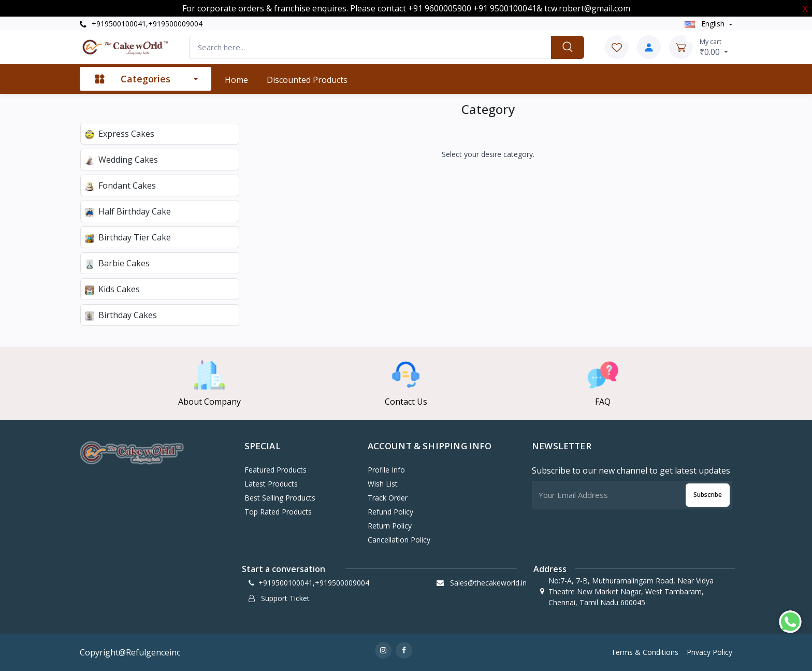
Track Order (388, 498)
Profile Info (386, 470)
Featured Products (275, 470)
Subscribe (708, 495)
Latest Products (271, 484)
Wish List (383, 484)
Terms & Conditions (645, 652)
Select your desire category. (488, 154)
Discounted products (307, 80)
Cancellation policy (399, 540)
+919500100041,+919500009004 (141, 24)
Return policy (390, 526)
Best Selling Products (280, 498)
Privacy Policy (709, 652)
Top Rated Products (278, 512)
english (706, 24)
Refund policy (390, 512)
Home (236, 80)
